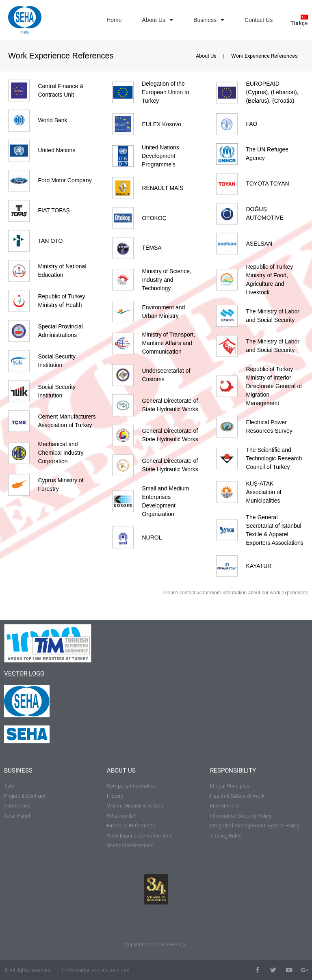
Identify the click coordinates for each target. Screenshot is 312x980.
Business (209, 20)
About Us (158, 20)
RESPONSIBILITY (233, 771)
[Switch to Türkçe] (298, 20)
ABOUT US (121, 771)
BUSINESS (18, 771)
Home (114, 20)
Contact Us (259, 20)
